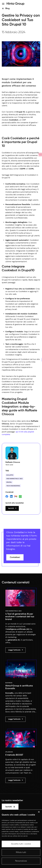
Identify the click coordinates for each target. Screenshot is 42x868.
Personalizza (21, 861)
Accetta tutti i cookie (21, 844)
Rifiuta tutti (21, 852)
